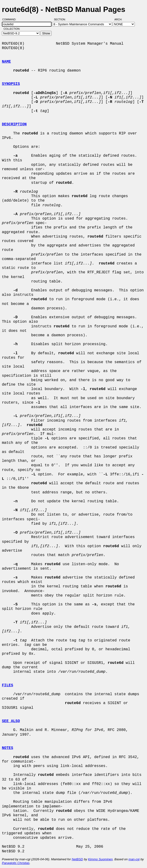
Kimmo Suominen (100, 859)
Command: (11, 19)
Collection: (12, 29)
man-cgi (134, 859)
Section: (61, 19)
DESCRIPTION (14, 124)
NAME (6, 62)
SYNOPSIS (11, 84)
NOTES (8, 748)
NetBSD (77, 859)
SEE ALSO (11, 721)
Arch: (120, 19)
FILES (8, 685)
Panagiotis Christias (16, 863)
